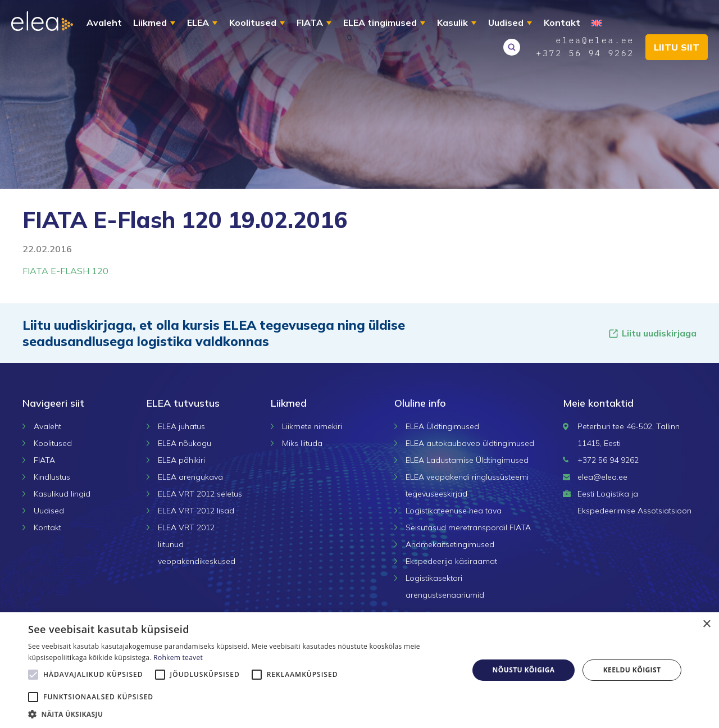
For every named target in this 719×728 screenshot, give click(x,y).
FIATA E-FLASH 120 (65, 271)
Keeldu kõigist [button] (632, 670)
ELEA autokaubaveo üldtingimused (470, 443)
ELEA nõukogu (185, 443)
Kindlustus (52, 477)
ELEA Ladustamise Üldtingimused (467, 460)
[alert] (359, 670)
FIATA (310, 22)
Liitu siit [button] (677, 47)
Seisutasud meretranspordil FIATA (468, 527)
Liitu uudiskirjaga (652, 333)
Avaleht (104, 22)
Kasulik (452, 22)
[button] (242, 714)
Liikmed (150, 22)
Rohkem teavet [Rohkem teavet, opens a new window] (178, 658)
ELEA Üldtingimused (442, 426)
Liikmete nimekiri (312, 426)
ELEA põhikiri (181, 460)
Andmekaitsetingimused (450, 544)
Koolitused (253, 22)
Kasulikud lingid (62, 494)
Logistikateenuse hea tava (454, 511)
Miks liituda (302, 443)
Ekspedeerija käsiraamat (451, 561)
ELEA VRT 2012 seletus (200, 494)
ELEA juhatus (181, 426)
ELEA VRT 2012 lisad (196, 511)
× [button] (706, 624)
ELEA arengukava (190, 477)
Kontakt (562, 22)
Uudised (506, 22)
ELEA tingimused (380, 22)
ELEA (198, 22)
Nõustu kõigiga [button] (524, 670)
